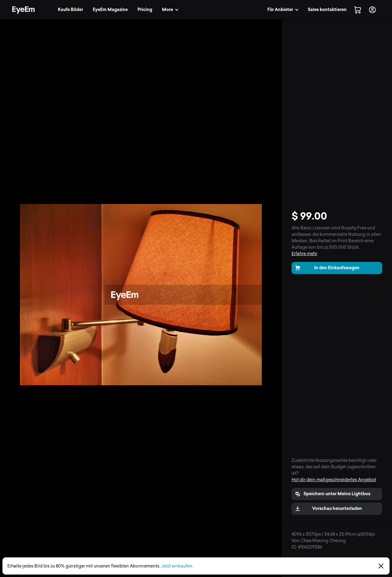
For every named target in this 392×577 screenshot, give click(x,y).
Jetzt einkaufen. (177, 566)
